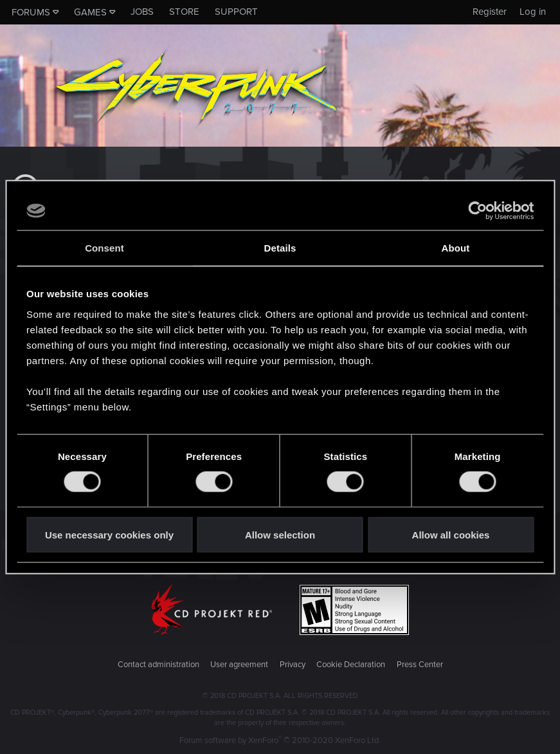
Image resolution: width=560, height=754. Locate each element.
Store (184, 12)
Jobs (142, 12)
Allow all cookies (451, 534)
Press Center (420, 665)
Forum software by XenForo (280, 740)
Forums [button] (31, 12)
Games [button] (90, 12)
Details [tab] (280, 248)
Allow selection (280, 534)
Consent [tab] (104, 248)
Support (236, 12)
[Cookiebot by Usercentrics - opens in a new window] (477, 211)
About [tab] (456, 248)
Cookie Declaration (351, 665)
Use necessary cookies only (109, 534)
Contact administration (158, 665)
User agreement (239, 665)
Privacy (293, 665)
